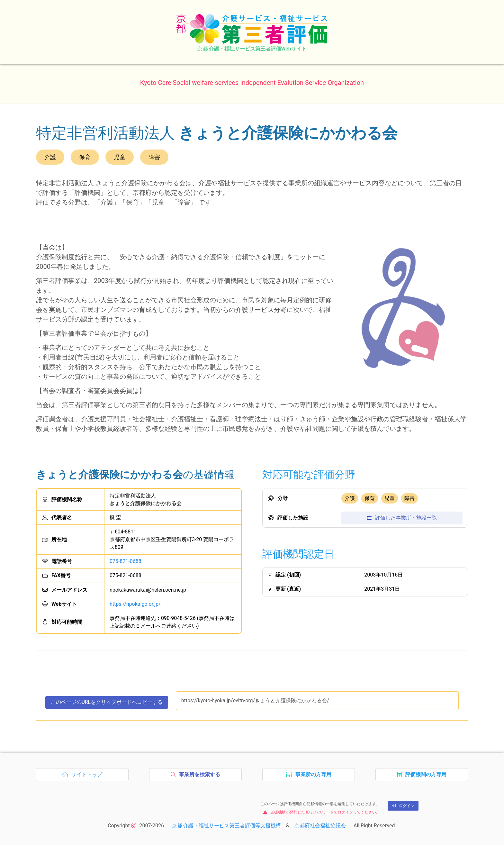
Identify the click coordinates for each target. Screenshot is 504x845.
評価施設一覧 (402, 518)
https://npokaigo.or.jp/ (135, 604)
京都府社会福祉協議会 (320, 826)
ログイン (403, 806)
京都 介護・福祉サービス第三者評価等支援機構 (226, 826)
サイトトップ (84, 777)
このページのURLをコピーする (107, 704)
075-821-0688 (126, 561)
